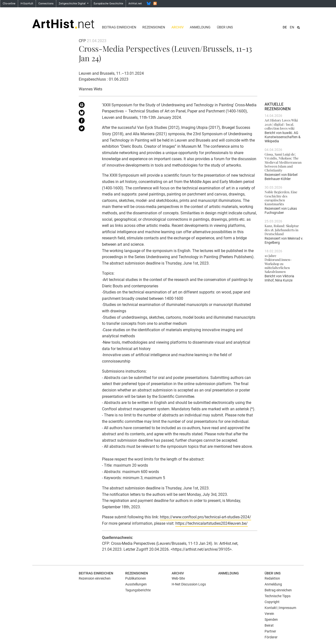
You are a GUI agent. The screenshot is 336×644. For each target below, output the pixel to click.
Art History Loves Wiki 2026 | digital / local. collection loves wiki (281, 124)
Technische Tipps (278, 596)
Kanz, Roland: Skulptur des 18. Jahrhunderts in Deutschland (282, 230)
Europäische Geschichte (108, 4)
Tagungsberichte (138, 590)
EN (292, 27)
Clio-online (9, 4)
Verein (269, 614)
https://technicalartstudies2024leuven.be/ (212, 523)
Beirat (269, 625)
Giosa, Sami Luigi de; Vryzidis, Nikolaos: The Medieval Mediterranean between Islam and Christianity (283, 162)
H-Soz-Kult (27, 4)
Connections (46, 4)
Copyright (272, 602)
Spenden (271, 620)
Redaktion (272, 578)
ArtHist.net (135, 4)
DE (285, 27)
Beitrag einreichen (119, 27)
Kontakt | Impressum (280, 608)
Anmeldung (200, 27)
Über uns (225, 27)
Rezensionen (154, 27)
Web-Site (178, 578)
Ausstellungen (136, 584)
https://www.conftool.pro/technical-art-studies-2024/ (206, 517)
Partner (270, 631)
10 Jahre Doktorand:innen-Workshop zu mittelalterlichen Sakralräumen (278, 263)
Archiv (178, 27)
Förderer (271, 637)
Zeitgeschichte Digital (73, 4)
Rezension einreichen (95, 578)
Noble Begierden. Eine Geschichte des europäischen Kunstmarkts (281, 198)
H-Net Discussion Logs (189, 584)
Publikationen (136, 578)
